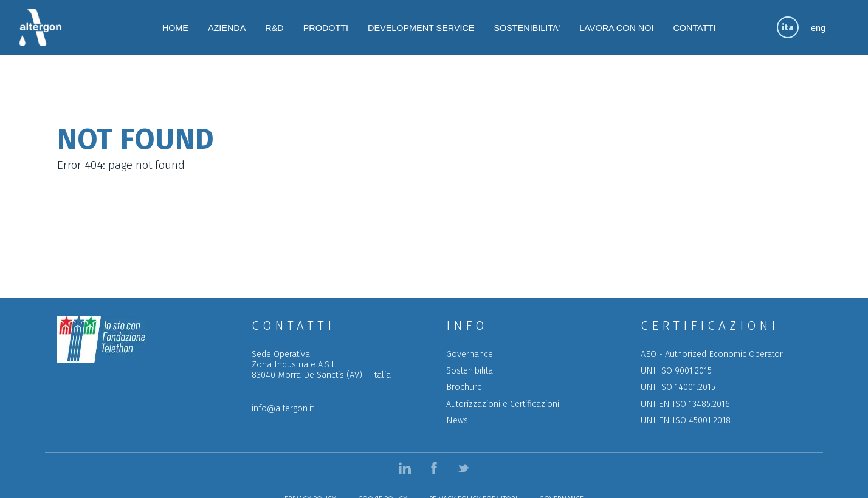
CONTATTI (694, 28)
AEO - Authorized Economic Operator (712, 354)
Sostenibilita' (470, 371)
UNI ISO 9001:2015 (676, 371)
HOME (175, 28)
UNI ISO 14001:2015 (678, 387)
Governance (470, 354)
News (457, 421)
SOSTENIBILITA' (527, 28)
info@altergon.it (283, 408)
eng (818, 28)
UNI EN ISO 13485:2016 (685, 404)
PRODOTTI (326, 28)
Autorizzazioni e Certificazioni (503, 404)
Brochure (464, 387)
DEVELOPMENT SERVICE (421, 28)
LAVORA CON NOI (616, 28)
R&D (274, 28)
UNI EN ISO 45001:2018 (686, 421)
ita (787, 28)
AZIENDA (227, 28)
